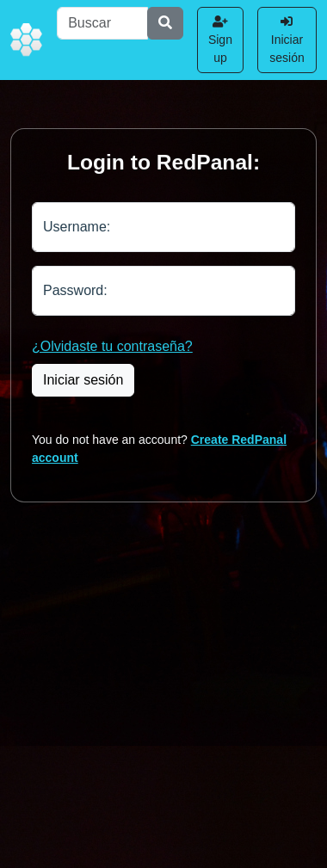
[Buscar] (102, 23)
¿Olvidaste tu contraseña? (112, 346)
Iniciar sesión (287, 40)
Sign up (220, 40)
